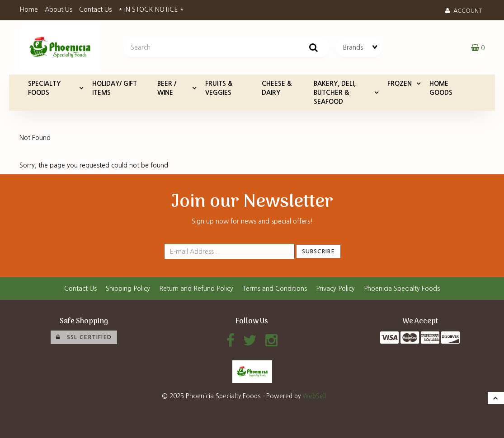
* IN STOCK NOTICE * (151, 9)
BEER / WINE (167, 88)
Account (464, 11)
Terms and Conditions (275, 289)
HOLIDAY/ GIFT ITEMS (115, 88)
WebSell (314, 396)
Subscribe (318, 251)
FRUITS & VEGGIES (219, 88)
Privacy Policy (335, 289)
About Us (59, 9)
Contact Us (95, 9)
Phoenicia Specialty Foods (402, 289)
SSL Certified (84, 337)
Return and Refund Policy (196, 289)
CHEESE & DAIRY (277, 88)
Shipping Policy (128, 289)
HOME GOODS (441, 88)
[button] (478, 47)
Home (29, 9)
